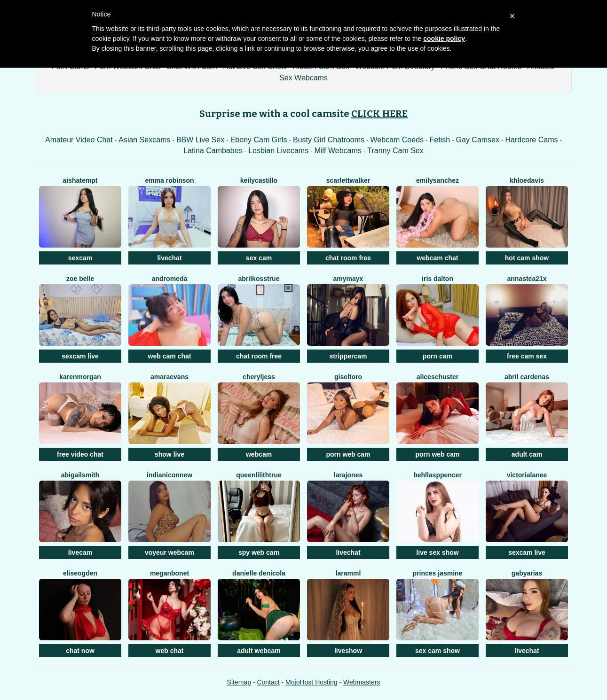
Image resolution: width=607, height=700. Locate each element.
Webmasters (362, 682)
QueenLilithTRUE (259, 475)
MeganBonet (169, 573)
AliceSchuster (438, 377)
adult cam (527, 454)
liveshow (348, 651)
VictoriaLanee (527, 475)
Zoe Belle (80, 279)
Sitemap (239, 682)
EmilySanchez (438, 180)
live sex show (437, 552)
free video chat (80, 454)
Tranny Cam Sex (395, 151)
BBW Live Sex (200, 140)
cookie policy (444, 39)
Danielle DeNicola (259, 573)
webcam (259, 454)
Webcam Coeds (397, 140)
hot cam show (527, 258)
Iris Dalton (438, 279)
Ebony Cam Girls (259, 140)
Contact (268, 682)
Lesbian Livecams (278, 151)
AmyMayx (348, 279)
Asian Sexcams (144, 140)
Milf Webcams (338, 151)
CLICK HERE (379, 114)
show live (169, 454)
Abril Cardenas (527, 377)
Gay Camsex (478, 140)
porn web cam (348, 454)
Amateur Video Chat (79, 140)
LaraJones (348, 475)
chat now (80, 651)
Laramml (348, 573)
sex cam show (438, 651)
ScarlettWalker (348, 180)
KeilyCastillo (259, 180)
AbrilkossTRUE (259, 279)
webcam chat (438, 258)
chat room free (348, 258)
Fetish (440, 140)
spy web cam (259, 552)
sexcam (80, 258)
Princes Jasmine (438, 573)
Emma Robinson (169, 180)
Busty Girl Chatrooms (329, 140)
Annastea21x (527, 279)
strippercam (348, 356)
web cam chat (170, 356)
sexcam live (80, 356)
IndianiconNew (169, 475)
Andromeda (169, 279)
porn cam (438, 356)
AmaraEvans (169, 377)
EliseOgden (80, 573)
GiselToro (348, 377)
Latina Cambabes (213, 151)
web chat (170, 651)
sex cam (259, 258)
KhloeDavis (527, 180)
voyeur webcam (169, 552)
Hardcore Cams (531, 140)
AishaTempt (80, 180)
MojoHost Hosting (311, 682)
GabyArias (527, 573)
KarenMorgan (80, 377)
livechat (169, 258)
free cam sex (527, 356)
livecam (80, 552)
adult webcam (259, 651)
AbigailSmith (80, 475)
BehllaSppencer (438, 475)
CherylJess (259, 377)
